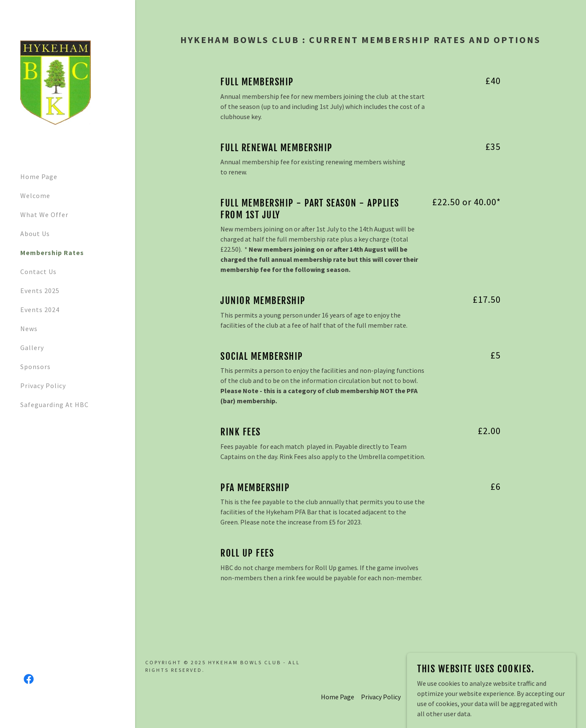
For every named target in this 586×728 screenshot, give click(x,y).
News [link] (29, 329)
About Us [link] (35, 234)
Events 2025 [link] (40, 291)
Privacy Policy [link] (43, 386)
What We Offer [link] (44, 215)
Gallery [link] (32, 348)
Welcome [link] (35, 196)
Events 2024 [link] (40, 310)
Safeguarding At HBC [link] (54, 405)
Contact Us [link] (38, 272)
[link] (56, 82)
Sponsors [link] (35, 367)
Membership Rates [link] (52, 253)
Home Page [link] (39, 177)
